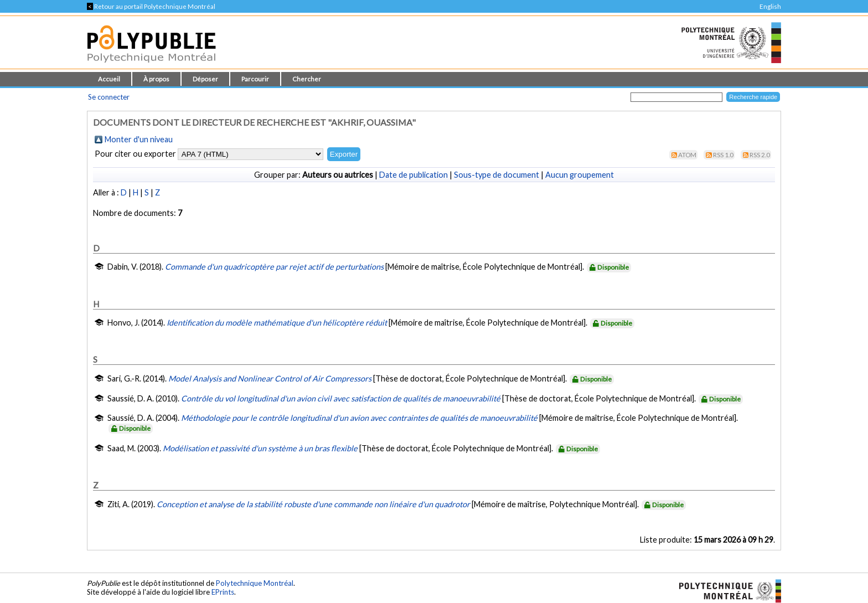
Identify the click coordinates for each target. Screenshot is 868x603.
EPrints (223, 592)
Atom (687, 155)
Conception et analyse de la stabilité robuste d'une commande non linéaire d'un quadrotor (313, 504)
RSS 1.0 (723, 155)
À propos (156, 79)
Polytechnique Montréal (255, 583)
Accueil (109, 79)
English (770, 6)
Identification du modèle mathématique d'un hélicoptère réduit (277, 323)
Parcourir (255, 79)
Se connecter (109, 97)
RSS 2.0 (760, 155)
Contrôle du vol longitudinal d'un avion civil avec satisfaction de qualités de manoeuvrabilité (341, 398)
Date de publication (414, 175)
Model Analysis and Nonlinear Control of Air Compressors (270, 378)
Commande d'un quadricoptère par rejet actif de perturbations (274, 267)
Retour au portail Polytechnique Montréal (151, 6)
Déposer (205, 79)
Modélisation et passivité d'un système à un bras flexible (260, 448)
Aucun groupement (580, 175)
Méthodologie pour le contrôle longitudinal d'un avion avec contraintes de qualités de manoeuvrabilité (359, 418)
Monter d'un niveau (139, 139)
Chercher (307, 79)
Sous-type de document (497, 175)
